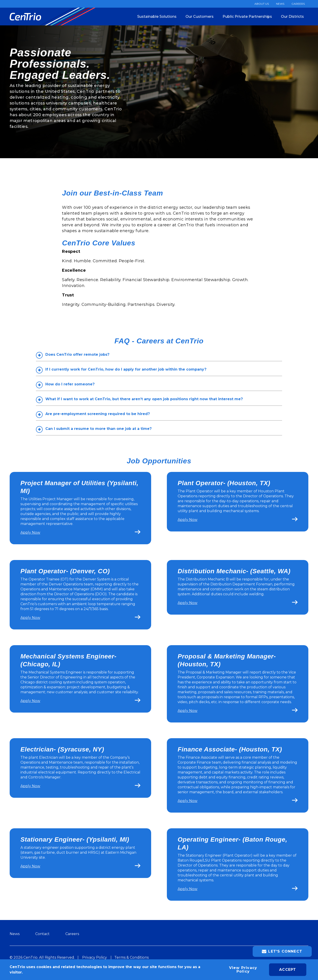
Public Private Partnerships (247, 17)
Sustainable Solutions (157, 17)
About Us (262, 4)
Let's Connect (282, 951)
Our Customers (200, 17)
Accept (288, 970)
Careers (298, 4)
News (280, 4)
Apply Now (30, 532)
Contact (42, 934)
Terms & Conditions (131, 957)
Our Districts (292, 17)
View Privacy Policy (243, 970)
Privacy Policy (95, 957)
